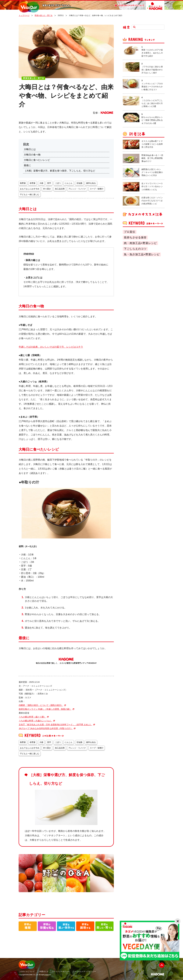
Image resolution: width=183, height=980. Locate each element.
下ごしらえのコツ (135, 249)
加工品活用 (60, 189)
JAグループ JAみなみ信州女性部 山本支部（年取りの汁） (46, 728)
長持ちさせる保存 (135, 237)
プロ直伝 (130, 232)
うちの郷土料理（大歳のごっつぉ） (35, 721)
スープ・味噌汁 (97, 189)
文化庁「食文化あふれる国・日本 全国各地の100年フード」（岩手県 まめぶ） (55, 725)
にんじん (69, 183)
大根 (41, 183)
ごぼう (58, 183)
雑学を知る (91, 183)
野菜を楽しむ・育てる (44, 15)
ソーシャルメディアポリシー (84, 972)
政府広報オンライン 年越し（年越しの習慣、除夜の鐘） (45, 709)
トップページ (24, 15)
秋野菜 (23, 183)
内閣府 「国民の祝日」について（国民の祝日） (41, 705)
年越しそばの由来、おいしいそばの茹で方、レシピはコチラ (51, 347)
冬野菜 (33, 183)
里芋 (49, 183)
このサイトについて (27, 972)
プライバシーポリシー (61, 972)
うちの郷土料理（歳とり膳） (32, 717)
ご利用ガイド (43, 972)
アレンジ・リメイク (77, 189)
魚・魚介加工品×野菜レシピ (142, 254)
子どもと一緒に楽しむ (30, 194)
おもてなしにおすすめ (30, 189)
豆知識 (79, 183)
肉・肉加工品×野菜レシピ (140, 243)
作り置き (47, 189)
